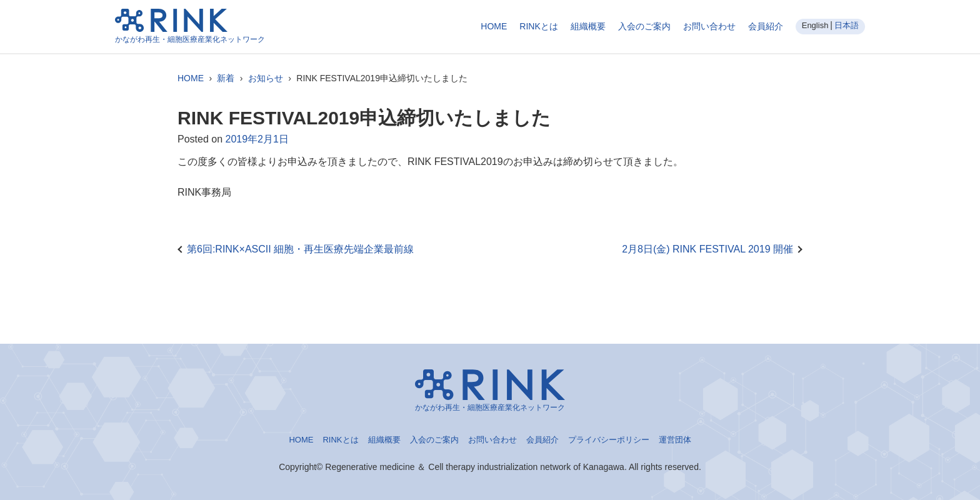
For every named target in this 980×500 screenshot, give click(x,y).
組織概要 (588, 26)
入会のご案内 (644, 26)
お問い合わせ (709, 26)
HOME (494, 26)
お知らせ (266, 78)
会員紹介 (766, 26)
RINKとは (538, 26)
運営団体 (675, 440)
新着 (226, 78)
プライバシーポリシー (609, 440)
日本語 (847, 25)
